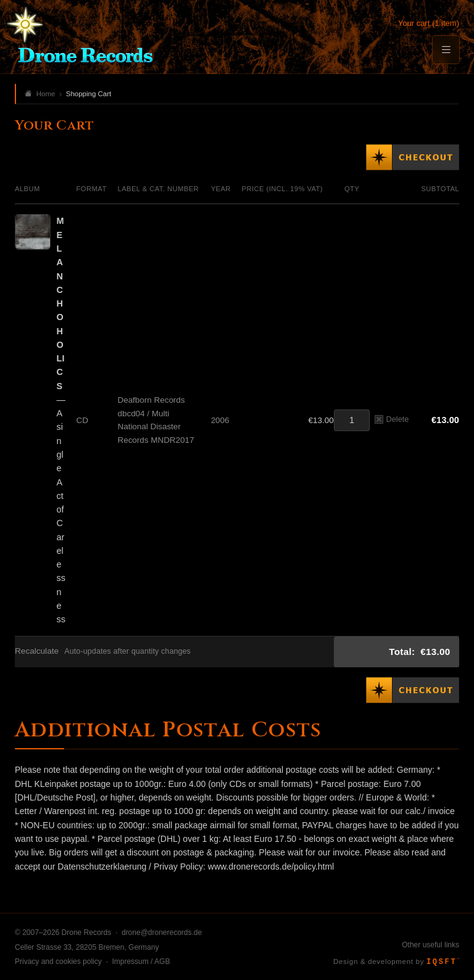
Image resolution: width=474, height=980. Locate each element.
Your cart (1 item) (429, 23)
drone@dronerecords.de (162, 933)
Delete (392, 419)
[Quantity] (352, 420)
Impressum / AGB (141, 961)
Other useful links (430, 945)
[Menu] (446, 50)
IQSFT (443, 962)
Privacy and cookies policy (58, 961)
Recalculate (37, 651)
